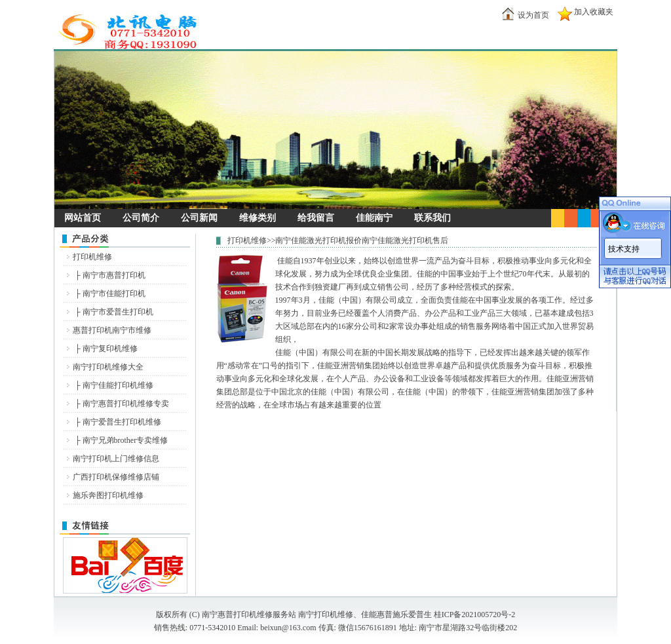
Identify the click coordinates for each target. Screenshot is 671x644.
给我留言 (316, 218)
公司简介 (141, 218)
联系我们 (432, 218)
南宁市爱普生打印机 (118, 312)
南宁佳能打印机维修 (118, 385)
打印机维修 (92, 257)
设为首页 (533, 15)
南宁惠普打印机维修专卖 (126, 404)
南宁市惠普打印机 (114, 275)
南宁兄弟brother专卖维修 (125, 440)
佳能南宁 (374, 218)
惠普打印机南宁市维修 (112, 330)
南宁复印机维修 (110, 349)
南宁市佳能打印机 (114, 294)
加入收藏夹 (594, 12)
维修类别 (258, 218)
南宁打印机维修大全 (108, 367)
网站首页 (83, 218)
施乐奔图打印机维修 (108, 495)
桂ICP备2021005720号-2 (475, 615)
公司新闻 (199, 218)
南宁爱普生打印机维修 (122, 422)
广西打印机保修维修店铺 (116, 477)
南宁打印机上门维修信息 (116, 459)
